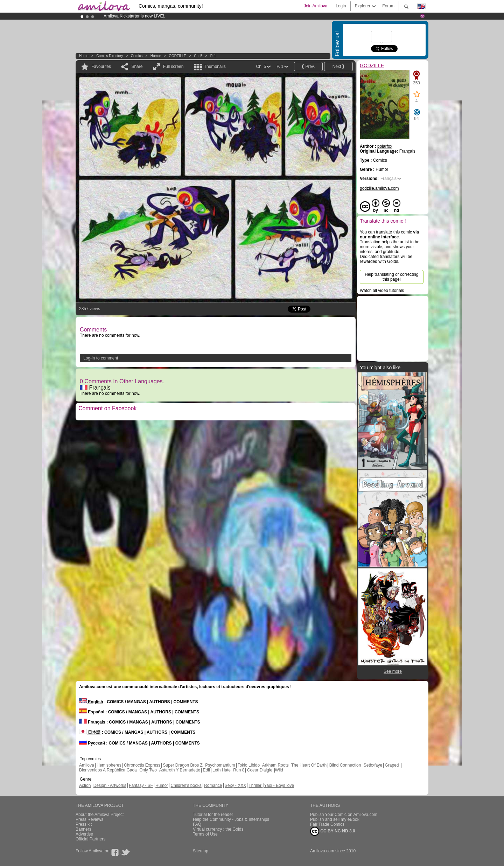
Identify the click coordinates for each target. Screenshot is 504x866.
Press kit (84, 824)
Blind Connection (345, 765)
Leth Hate (222, 770)
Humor (156, 56)
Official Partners (90, 839)
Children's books (186, 785)
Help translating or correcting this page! (391, 277)
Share (137, 67)
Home (84, 56)
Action (85, 785)
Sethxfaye (373, 765)
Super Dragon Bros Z (183, 765)
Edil (206, 770)
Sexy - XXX (235, 785)
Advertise (84, 834)
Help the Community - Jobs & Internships (231, 819)
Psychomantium (220, 765)
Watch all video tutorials (382, 291)
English (91, 702)
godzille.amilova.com (379, 188)
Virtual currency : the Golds (218, 829)
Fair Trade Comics (327, 824)
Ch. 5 (198, 56)
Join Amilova (316, 6)
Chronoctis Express (142, 765)
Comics (137, 56)
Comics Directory (110, 56)
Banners (83, 829)
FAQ (197, 824)
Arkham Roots (275, 765)
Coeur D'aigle (260, 770)
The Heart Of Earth (309, 765)
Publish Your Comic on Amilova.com (344, 815)
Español (92, 712)
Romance (213, 785)
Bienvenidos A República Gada (108, 770)
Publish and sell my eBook (335, 819)
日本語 (90, 732)
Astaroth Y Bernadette (180, 770)
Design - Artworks (110, 785)
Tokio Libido (249, 765)
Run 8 (239, 770)
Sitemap (201, 851)
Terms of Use (205, 834)
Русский (92, 743)
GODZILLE (177, 56)
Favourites (101, 67)
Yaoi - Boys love (279, 785)
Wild (279, 770)
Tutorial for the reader (213, 815)
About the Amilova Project (100, 815)
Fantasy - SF (141, 785)
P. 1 (213, 56)
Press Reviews (89, 819)
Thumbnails (215, 67)
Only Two (148, 770)
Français (95, 388)
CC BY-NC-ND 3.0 (333, 831)
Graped (392, 765)
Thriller (255, 785)
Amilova (87, 765)
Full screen (173, 67)
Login (341, 6)
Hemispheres (109, 765)
